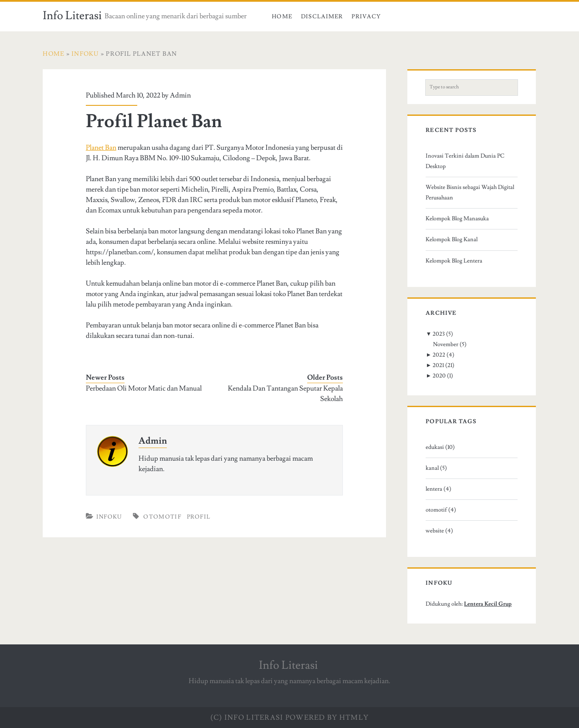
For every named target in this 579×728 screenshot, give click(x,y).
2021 (438, 365)
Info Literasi (72, 16)
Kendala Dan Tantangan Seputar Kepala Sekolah (285, 394)
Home (282, 17)
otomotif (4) (441, 510)
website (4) (439, 531)
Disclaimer (322, 17)
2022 (439, 355)
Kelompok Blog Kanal (452, 239)
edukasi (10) (440, 447)
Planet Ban (101, 148)
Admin (180, 95)
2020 (439, 376)
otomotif (162, 517)
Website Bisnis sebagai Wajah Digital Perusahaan (470, 192)
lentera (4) (438, 489)
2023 (439, 334)
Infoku (109, 517)
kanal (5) (436, 468)
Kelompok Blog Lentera (454, 261)
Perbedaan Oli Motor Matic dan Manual (144, 388)
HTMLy (354, 718)
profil (199, 517)
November (446, 344)
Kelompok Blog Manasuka (457, 219)
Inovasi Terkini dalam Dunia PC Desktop (465, 161)
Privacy (366, 17)
